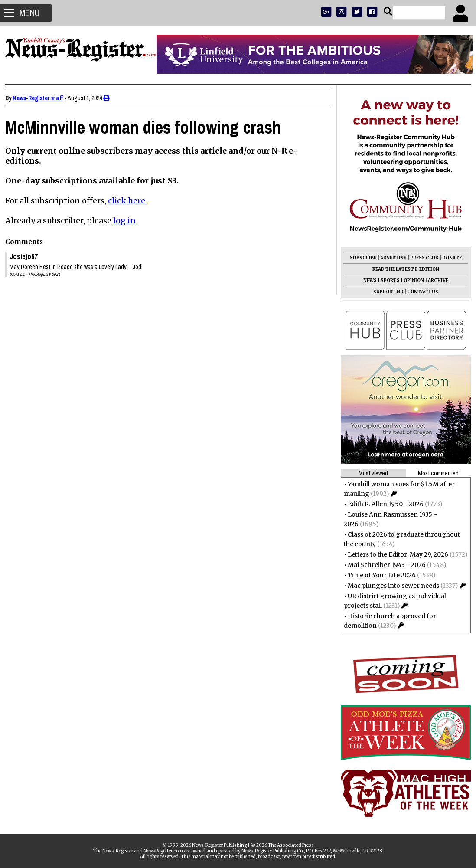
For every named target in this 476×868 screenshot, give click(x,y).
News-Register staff (41, 98)
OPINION (410, 280)
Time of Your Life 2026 (378, 575)
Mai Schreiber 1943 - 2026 (383, 565)
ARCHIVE (435, 280)
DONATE (448, 258)
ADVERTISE (390, 258)
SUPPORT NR (385, 292)
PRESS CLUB (421, 258)
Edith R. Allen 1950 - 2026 (382, 504)
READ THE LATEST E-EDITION (402, 269)
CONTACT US (419, 292)
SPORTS (387, 280)
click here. (131, 201)
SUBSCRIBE (360, 258)
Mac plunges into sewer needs (390, 586)
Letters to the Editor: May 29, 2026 (394, 554)
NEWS (367, 280)
